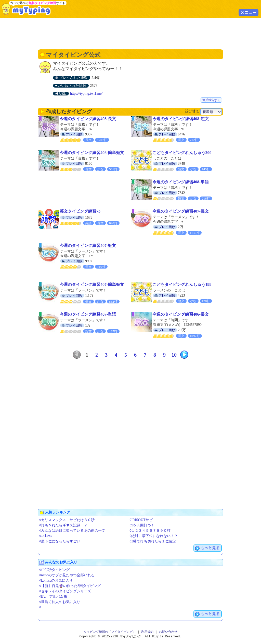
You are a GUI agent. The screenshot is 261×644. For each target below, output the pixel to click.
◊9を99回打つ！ (142, 525)
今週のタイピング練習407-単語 (88, 314)
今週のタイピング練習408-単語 (181, 182)
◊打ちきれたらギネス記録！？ (63, 525)
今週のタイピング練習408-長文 (88, 119)
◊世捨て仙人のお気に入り (60, 602)
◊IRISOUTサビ (141, 520)
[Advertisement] (130, 33)
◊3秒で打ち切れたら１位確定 (153, 541)
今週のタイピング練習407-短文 (88, 246)
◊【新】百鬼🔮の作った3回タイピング (70, 586)
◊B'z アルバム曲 (53, 597)
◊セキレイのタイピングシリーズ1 (66, 591)
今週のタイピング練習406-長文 (181, 314)
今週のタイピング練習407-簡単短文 (92, 284)
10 (174, 355)
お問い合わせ (168, 632)
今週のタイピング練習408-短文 (181, 119)
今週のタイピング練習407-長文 (181, 211)
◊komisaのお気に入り (56, 580)
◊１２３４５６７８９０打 (150, 531)
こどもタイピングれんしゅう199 (182, 284)
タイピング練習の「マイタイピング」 (110, 632)
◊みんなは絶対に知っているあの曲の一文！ (74, 531)
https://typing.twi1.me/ (86, 94)
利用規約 (147, 632)
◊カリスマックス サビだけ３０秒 (67, 520)
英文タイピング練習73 (80, 211)
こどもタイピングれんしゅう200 (182, 153)
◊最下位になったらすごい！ (62, 541)
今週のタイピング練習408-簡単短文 (92, 153)
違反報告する (211, 100)
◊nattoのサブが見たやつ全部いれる (67, 575)
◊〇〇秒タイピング (54, 570)
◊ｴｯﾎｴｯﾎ (45, 536)
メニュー (249, 12)
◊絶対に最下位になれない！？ (154, 536)
